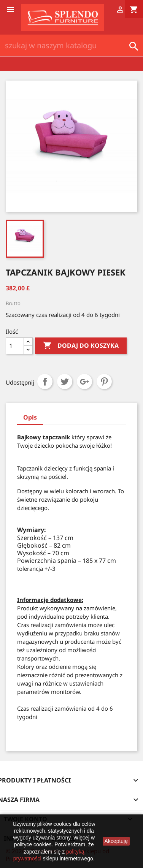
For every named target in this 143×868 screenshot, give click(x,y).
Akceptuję (116, 841)
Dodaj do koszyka (81, 346)
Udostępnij (45, 382)
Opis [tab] (30, 417)
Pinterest (104, 382)
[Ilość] (15, 346)
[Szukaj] (71, 46)
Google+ (84, 382)
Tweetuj (65, 382)
